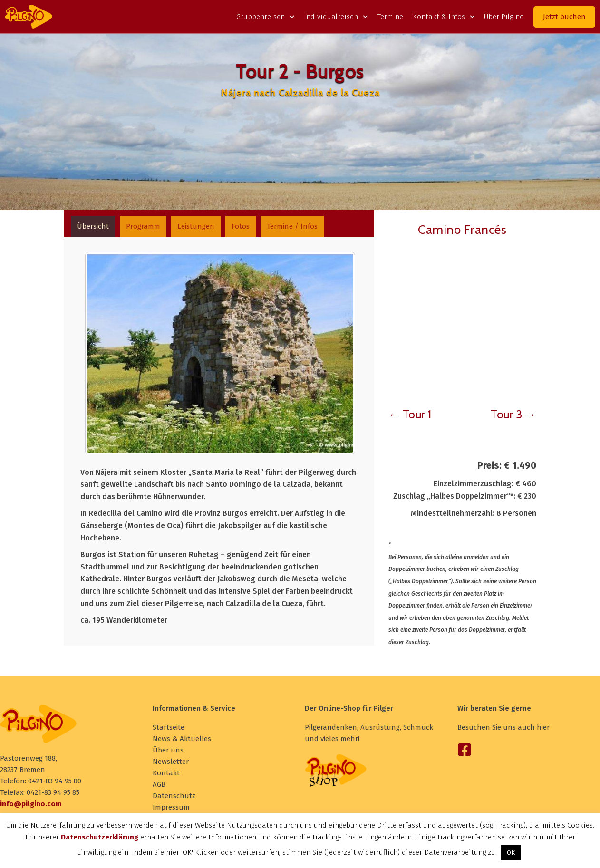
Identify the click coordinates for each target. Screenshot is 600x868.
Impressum (171, 807)
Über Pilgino (504, 17)
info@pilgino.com (31, 804)
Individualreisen (336, 17)
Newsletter (171, 762)
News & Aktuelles (182, 739)
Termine (390, 17)
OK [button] (511, 853)
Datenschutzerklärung (100, 837)
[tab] (94, 227)
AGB (159, 784)
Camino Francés (462, 230)
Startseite (169, 727)
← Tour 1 (410, 414)
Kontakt (166, 773)
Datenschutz (174, 796)
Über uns (168, 750)
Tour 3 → (513, 414)
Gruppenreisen (266, 17)
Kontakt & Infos (444, 17)
